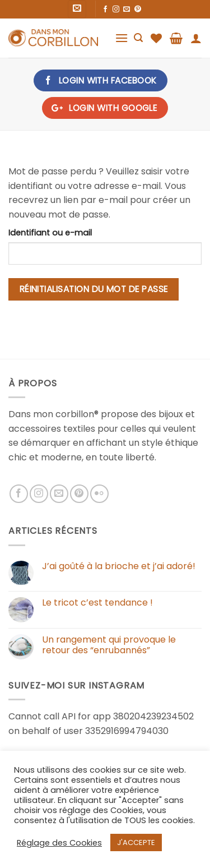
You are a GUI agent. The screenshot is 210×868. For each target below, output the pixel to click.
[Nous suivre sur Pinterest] (138, 10)
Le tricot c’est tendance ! (97, 602)
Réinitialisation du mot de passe (94, 289)
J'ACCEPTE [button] (136, 842)
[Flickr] (99, 494)
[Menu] (122, 38)
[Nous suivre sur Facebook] (105, 10)
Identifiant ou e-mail (50, 233)
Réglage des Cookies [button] (59, 843)
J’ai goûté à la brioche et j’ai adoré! (119, 566)
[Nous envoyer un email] (127, 10)
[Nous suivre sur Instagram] (116, 10)
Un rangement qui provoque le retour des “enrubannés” (109, 645)
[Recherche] (138, 38)
